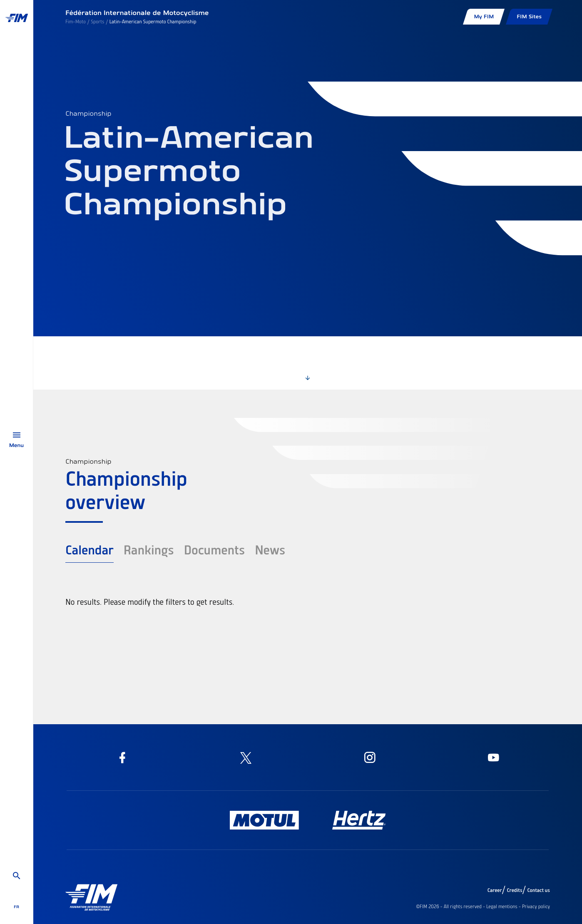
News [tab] (270, 549)
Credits (514, 890)
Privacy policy (536, 907)
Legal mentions (502, 907)
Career (495, 890)
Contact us (539, 890)
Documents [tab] (214, 549)
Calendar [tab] (90, 549)
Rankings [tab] (149, 549)
